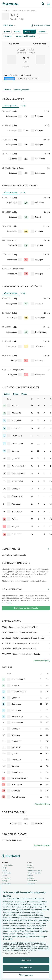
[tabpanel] (26, 143)
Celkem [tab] (7, 394)
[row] (26, 115)
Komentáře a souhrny (35, 870)
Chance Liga (6, 878)
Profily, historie (32, 881)
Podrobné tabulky (42, 804)
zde (10, 603)
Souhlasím (26, 960)
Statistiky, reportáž (22, 90)
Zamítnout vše (26, 968)
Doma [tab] (16, 394)
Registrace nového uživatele (26, 608)
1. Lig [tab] (23, 106)
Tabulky (17, 32)
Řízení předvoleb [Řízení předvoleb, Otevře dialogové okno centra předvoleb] (26, 975)
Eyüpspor (14, 44)
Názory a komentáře (34, 873)
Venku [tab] (24, 394)
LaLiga (4, 868)
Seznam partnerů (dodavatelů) (16, 953)
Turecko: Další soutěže (27, 36)
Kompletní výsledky (42, 845)
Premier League (7, 865)
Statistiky (42, 32)
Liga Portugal (6, 883)
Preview (7, 90)
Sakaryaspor (40, 44)
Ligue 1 (4, 876)
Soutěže (6, 11)
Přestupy (8, 36)
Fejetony (30, 876)
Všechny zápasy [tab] (11, 106)
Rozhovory (31, 883)
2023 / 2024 (9, 25)
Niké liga (5, 881)
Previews (31, 868)
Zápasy (33, 11)
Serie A (5, 870)
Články (30, 862)
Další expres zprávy (42, 661)
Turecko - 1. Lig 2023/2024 (20, 11)
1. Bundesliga (7, 873)
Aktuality (30, 865)
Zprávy (7, 32)
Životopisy (31, 878)
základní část (22, 50)
